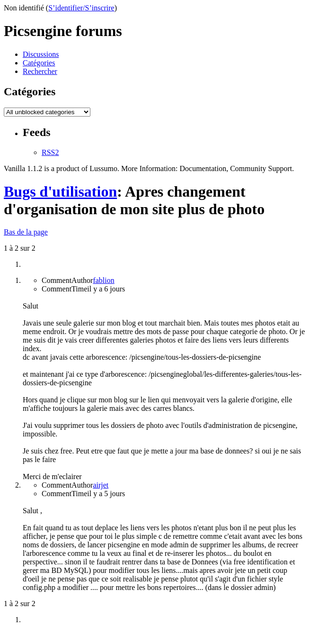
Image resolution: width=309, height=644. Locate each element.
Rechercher (40, 71)
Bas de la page (26, 232)
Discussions (41, 54)
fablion (103, 280)
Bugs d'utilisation (60, 191)
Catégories (39, 63)
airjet (101, 485)
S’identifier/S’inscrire (81, 8)
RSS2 (50, 152)
